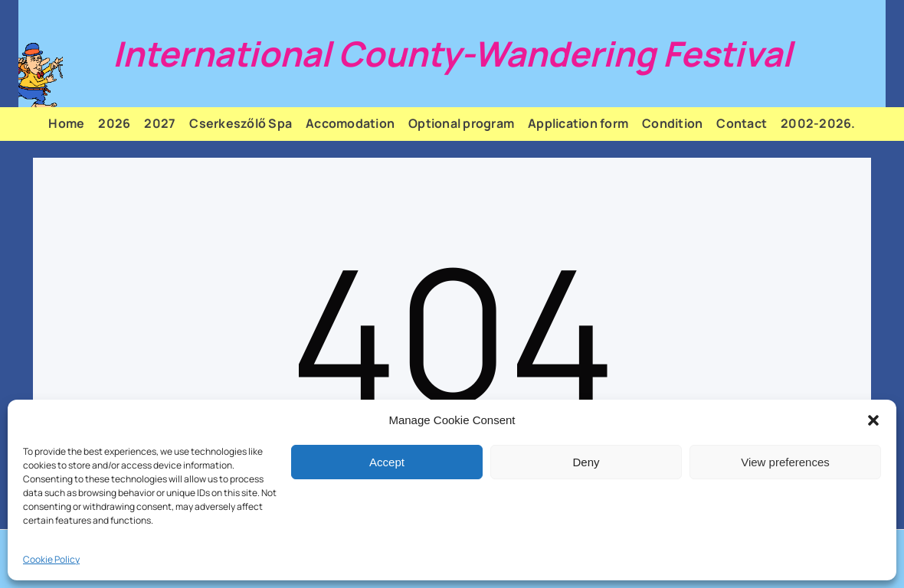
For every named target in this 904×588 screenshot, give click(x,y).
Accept (387, 462)
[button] (873, 420)
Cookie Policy (51, 559)
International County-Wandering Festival (452, 54)
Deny (586, 462)
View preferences (785, 462)
